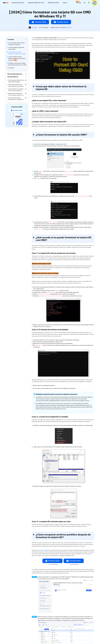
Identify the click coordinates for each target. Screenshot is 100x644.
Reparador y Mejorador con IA (36, 3)
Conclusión (11, 68)
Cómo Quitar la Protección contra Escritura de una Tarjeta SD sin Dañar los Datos (17, 85)
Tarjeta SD (69, 28)
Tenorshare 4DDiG (45, 550)
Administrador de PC (53, 3)
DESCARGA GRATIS (39, 22)
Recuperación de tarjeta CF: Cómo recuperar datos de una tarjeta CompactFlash (17, 94)
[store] (85, 3)
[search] (89, 3)
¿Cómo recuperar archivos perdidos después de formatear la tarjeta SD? (17, 58)
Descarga (79, 2)
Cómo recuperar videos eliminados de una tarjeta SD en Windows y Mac (17, 99)
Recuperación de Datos (18, 3)
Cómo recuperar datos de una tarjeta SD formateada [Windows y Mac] (17, 81)
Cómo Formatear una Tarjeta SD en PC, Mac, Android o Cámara (17, 90)
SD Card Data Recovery (15, 74)
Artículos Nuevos (13, 77)
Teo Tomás (34, 28)
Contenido (11, 39)
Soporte (65, 3)
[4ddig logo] (6, 3)
